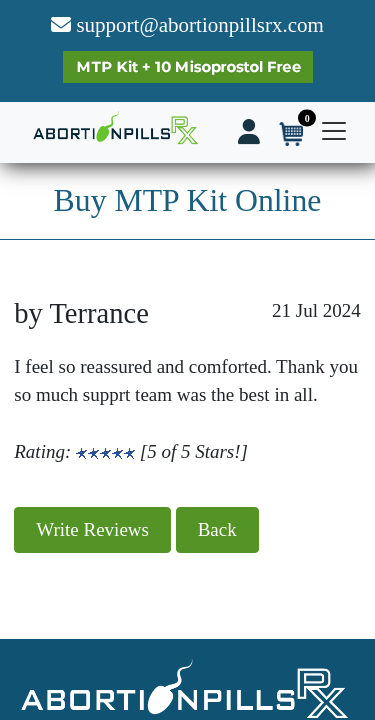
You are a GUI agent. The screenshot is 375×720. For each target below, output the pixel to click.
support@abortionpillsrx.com (187, 25)
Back (217, 529)
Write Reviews (92, 529)
